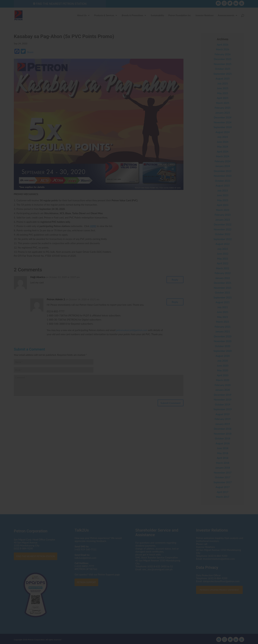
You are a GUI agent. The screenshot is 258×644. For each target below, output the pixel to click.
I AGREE (129, 343)
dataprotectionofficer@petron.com (116, 323)
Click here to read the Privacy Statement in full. (129, 329)
